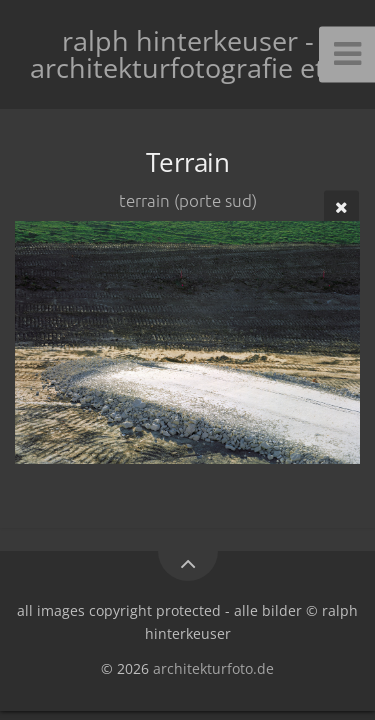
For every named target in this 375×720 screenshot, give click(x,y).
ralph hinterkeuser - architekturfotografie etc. (187, 54)
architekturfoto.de (213, 668)
